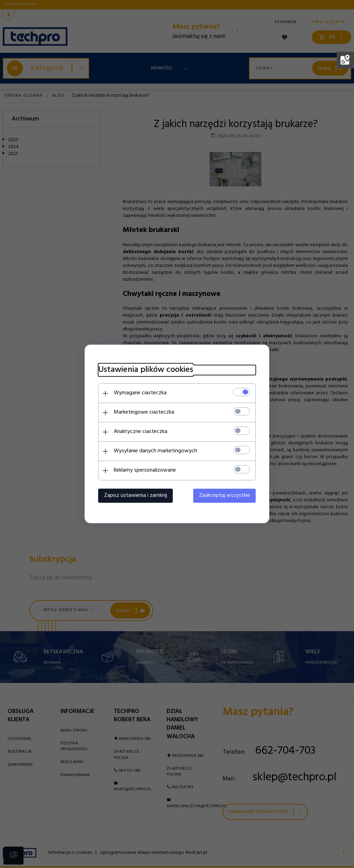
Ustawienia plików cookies (145, 370)
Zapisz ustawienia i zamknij (135, 496)
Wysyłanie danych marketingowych (155, 451)
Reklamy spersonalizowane (144, 471)
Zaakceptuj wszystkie (225, 496)
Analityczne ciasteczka (140, 432)
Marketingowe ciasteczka (143, 413)
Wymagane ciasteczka (139, 393)
